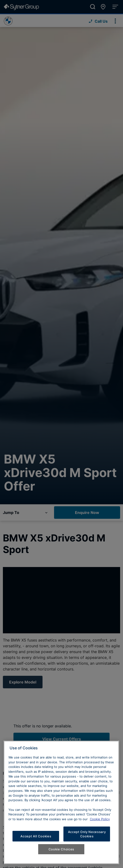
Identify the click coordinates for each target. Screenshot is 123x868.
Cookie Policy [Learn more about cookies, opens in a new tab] (100, 819)
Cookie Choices (61, 849)
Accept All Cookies (36, 836)
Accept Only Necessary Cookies (87, 834)
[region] (61, 802)
